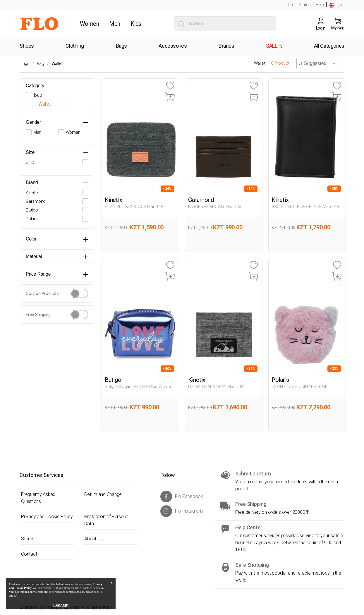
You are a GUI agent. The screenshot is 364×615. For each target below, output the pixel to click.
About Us (93, 539)
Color (31, 239)
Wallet (57, 63)
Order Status (299, 5)
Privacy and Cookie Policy (47, 517)
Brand (32, 182)
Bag (41, 63)
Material (34, 256)
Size (30, 152)
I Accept (61, 605)
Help (320, 5)
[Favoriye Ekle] (170, 86)
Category (35, 86)
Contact (29, 554)
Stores (28, 539)
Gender (33, 122)
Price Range (38, 274)
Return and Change (103, 494)
